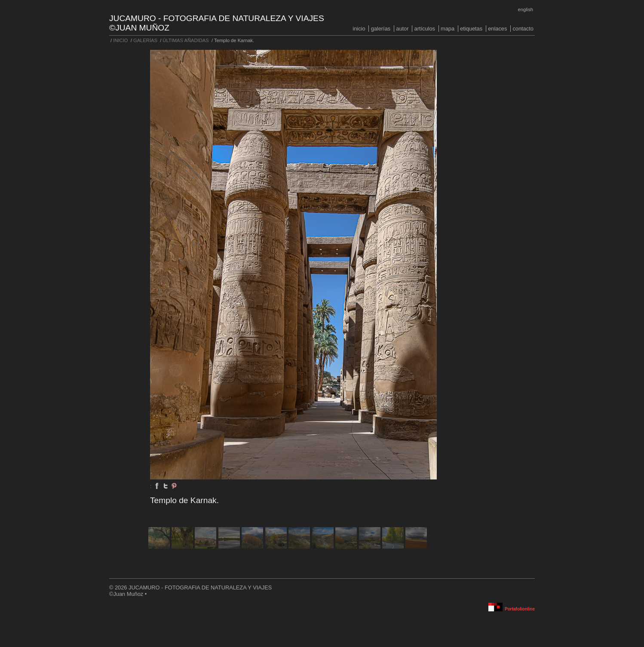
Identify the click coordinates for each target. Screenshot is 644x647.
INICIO (359, 29)
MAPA (448, 29)
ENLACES (497, 29)
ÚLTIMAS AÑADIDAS (186, 40)
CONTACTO (523, 29)
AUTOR (402, 29)
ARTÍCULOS (425, 29)
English (526, 9)
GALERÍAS (381, 29)
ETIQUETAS (471, 29)
